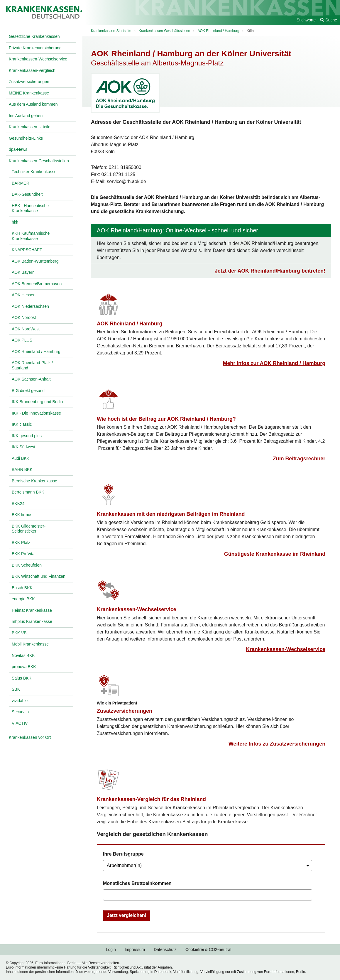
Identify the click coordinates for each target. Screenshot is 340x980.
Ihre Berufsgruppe (123, 854)
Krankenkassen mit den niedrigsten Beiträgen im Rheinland (171, 514)
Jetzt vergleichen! (127, 915)
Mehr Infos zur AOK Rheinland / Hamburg (274, 363)
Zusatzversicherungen (125, 711)
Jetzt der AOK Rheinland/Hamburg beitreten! (270, 271)
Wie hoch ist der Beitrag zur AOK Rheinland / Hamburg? (166, 419)
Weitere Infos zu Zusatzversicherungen (277, 744)
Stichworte (306, 20)
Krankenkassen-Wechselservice (137, 609)
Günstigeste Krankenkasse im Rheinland (275, 554)
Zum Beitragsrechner (299, 459)
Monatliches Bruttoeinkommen (137, 883)
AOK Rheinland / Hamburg (130, 324)
